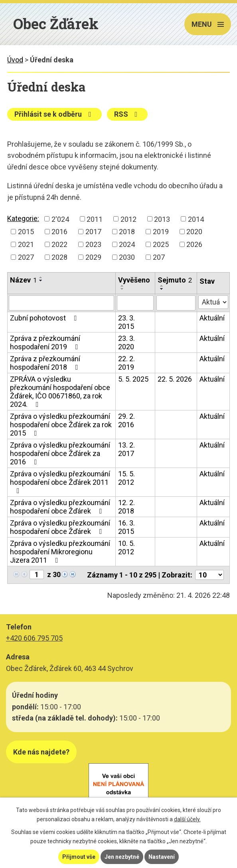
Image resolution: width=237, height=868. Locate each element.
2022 (59, 244)
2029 (93, 257)
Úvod (15, 60)
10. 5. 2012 (126, 547)
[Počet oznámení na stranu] (209, 575)
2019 (161, 232)
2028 (59, 257)
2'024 (60, 219)
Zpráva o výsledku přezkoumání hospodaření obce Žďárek (60, 507)
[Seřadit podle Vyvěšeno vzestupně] (122, 286)
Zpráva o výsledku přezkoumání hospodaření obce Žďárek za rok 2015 (61, 425)
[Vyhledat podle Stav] (213, 302)
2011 (95, 219)
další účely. (187, 819)
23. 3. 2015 (126, 322)
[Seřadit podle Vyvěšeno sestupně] (122, 289)
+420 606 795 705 (34, 638)
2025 (161, 244)
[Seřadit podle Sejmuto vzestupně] (162, 286)
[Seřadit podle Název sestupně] (41, 281)
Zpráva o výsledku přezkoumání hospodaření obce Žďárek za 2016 (60, 453)
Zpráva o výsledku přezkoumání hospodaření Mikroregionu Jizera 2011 (60, 552)
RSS (127, 114)
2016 (59, 232)
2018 (127, 232)
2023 (93, 244)
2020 (194, 232)
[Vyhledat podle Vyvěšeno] (135, 303)
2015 (26, 232)
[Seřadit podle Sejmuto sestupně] (162, 289)
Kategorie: (23, 218)
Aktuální (212, 318)
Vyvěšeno (134, 280)
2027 (26, 257)
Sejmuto (175, 280)
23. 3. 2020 (126, 342)
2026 (194, 244)
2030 (127, 257)
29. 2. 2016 (126, 420)
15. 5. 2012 (126, 478)
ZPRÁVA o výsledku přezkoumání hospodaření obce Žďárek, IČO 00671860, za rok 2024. (60, 392)
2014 (196, 219)
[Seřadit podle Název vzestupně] (41, 277)
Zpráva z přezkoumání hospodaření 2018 (46, 363)
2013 (162, 219)
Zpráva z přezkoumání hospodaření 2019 (46, 342)
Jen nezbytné (122, 857)
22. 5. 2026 (175, 379)
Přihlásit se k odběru (54, 114)
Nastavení (162, 857)
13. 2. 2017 (126, 449)
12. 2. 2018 (126, 507)
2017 (93, 232)
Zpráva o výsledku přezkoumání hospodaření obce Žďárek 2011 (60, 482)
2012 (128, 219)
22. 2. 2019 (126, 363)
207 (159, 257)
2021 (26, 244)
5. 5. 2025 (133, 379)
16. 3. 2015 (126, 527)
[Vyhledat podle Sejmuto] (176, 303)
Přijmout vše (79, 857)
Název (23, 280)
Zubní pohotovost (45, 318)
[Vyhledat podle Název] (61, 303)
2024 (127, 244)
